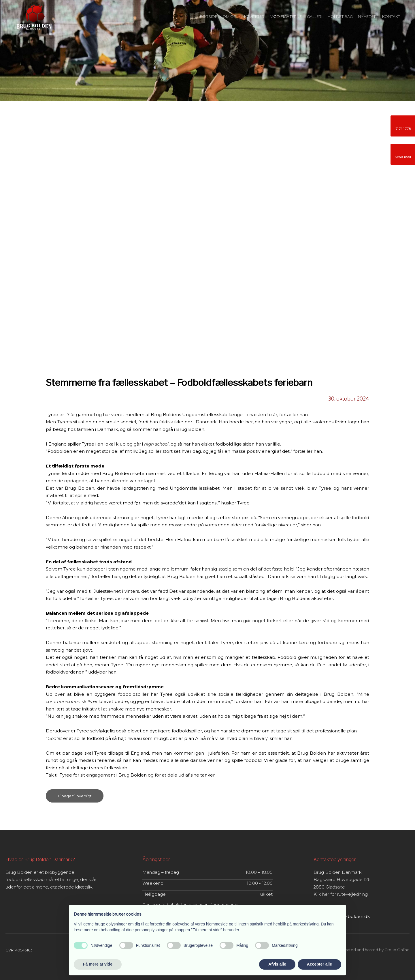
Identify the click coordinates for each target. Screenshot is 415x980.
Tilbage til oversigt (75, 796)
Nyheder (367, 16)
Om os (229, 16)
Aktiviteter (253, 16)
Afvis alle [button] (277, 964)
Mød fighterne (286, 16)
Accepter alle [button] (319, 964)
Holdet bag (340, 16)
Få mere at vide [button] (98, 964)
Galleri (315, 16)
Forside (209, 16)
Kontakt (391, 16)
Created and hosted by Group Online (375, 950)
